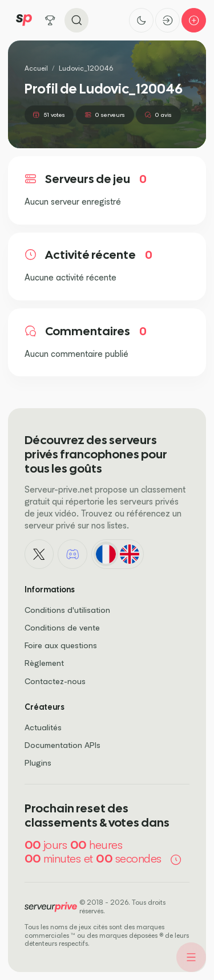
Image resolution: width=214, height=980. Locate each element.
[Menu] (191, 957)
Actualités (43, 727)
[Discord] (72, 554)
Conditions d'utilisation (67, 610)
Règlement (44, 663)
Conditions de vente (62, 627)
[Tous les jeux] (51, 20)
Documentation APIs (62, 745)
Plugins (38, 763)
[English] (129, 554)
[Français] (106, 554)
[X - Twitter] (39, 554)
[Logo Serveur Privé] (24, 20)
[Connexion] (167, 20)
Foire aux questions (61, 645)
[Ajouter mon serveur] (194, 20)
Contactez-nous (55, 681)
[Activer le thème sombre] (141, 20)
